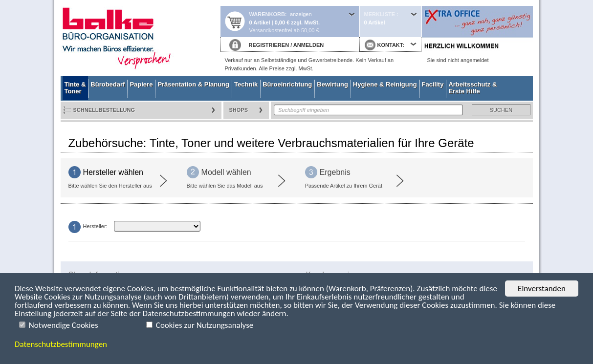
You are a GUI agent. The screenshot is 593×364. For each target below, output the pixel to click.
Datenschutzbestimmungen (61, 344)
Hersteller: (95, 226)
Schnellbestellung (104, 110)
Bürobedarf (108, 84)
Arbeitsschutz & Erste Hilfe (472, 88)
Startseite (140, 38)
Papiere (141, 84)
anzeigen (301, 14)
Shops (239, 110)
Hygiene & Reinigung (385, 84)
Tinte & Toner (75, 88)
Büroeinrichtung (287, 84)
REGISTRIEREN (269, 45)
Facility (433, 84)
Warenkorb (267, 14)
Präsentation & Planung (193, 84)
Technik (246, 84)
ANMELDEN (308, 45)
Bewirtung (332, 84)
